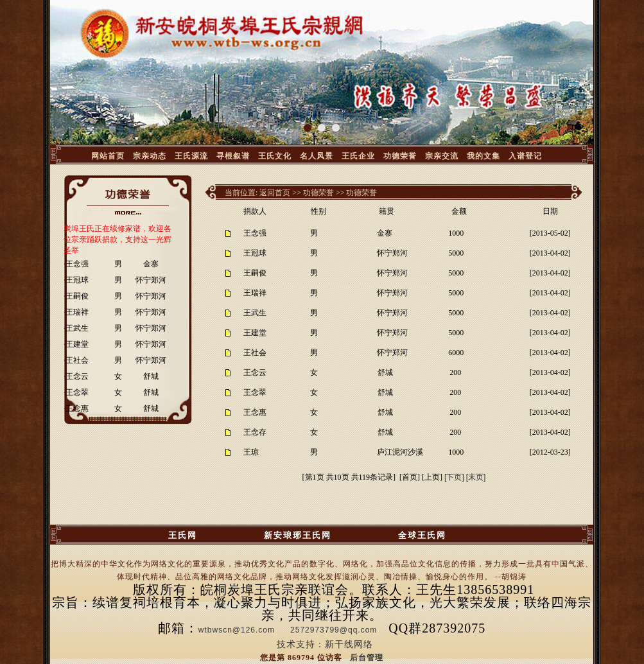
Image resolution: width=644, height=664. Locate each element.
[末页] (476, 477)
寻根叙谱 (233, 156)
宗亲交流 (442, 156)
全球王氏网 (422, 535)
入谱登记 (525, 156)
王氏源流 (191, 156)
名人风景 (317, 156)
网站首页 (108, 156)
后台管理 (367, 658)
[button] (308, 128)
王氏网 (183, 535)
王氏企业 (358, 156)
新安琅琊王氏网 (298, 535)
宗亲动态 (150, 156)
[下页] (454, 477)
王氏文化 (275, 156)
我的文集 (483, 156)
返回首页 (275, 193)
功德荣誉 (400, 156)
